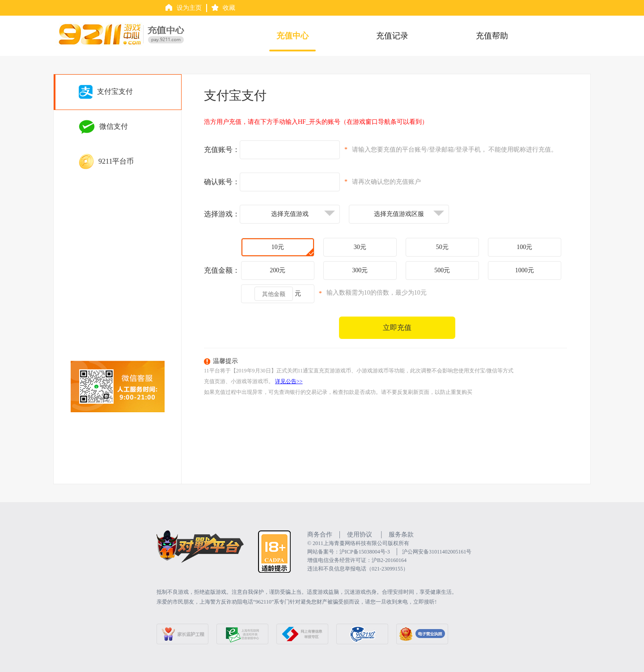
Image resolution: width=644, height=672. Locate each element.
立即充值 (397, 328)
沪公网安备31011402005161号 (437, 552)
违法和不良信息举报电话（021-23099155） (358, 569)
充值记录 (392, 36)
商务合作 (320, 535)
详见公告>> (289, 381)
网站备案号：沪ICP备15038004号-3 (349, 552)
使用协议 (360, 535)
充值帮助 (492, 36)
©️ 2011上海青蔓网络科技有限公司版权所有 (358, 543)
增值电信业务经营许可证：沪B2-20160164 (357, 560)
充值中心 (292, 36)
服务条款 (401, 535)
